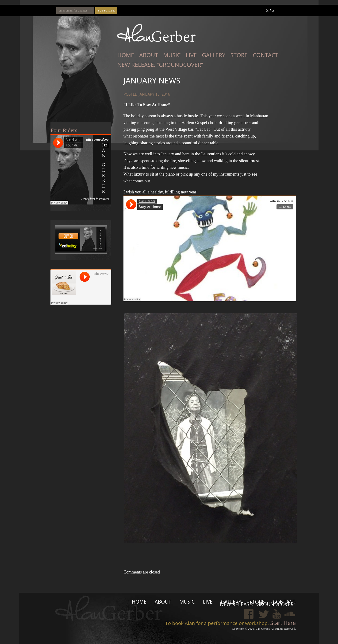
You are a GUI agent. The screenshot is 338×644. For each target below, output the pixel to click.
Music (172, 55)
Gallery (213, 55)
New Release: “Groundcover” (160, 65)
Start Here (282, 623)
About (149, 55)
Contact (266, 55)
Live (191, 55)
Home (126, 55)
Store (239, 55)
